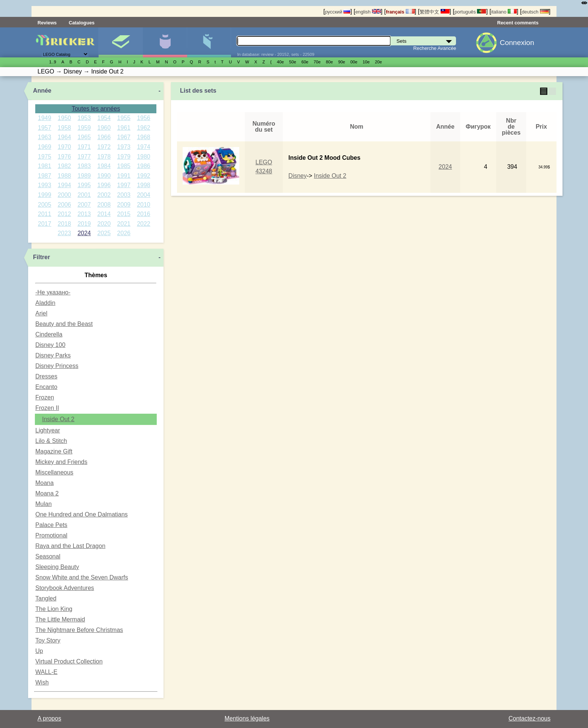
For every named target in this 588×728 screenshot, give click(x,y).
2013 (84, 214)
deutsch (535, 12)
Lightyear (48, 430)
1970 (64, 147)
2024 (84, 233)
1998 (144, 185)
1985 (124, 166)
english (368, 12)
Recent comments (518, 23)
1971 (84, 147)
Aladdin (45, 303)
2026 (124, 233)
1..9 (53, 62)
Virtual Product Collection (69, 661)
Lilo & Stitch (51, 441)
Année (42, 91)
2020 (104, 224)
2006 (64, 205)
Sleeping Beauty (57, 567)
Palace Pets (51, 525)
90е (342, 62)
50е (293, 62)
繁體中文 (435, 12)
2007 (84, 205)
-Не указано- (53, 292)
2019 (84, 224)
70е (317, 62)
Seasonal (48, 556)
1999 (45, 195)
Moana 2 (47, 493)
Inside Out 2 (58, 419)
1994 (64, 185)
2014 (104, 214)
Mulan (43, 504)
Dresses (46, 376)
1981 (45, 166)
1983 (84, 166)
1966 (104, 137)
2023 (64, 233)
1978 (104, 157)
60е (305, 62)
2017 (45, 224)
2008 (104, 205)
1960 (104, 128)
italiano (504, 12)
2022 (144, 224)
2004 (144, 195)
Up (39, 651)
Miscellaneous (54, 472)
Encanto (46, 387)
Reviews (47, 23)
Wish (42, 682)
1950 (64, 118)
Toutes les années (96, 109)
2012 (64, 214)
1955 (124, 118)
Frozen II (47, 408)
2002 (104, 195)
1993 (45, 185)
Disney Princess (57, 366)
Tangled (46, 598)
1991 (124, 176)
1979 (124, 157)
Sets (121, 42)
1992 (144, 176)
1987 (45, 176)
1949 (45, 118)
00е (354, 62)
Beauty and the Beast (64, 324)
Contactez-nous (529, 718)
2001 (84, 195)
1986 (144, 166)
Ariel (41, 313)
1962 (144, 128)
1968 (144, 137)
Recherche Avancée (435, 48)
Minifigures (165, 42)
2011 (45, 214)
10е (366, 62)
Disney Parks (53, 355)
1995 (84, 185)
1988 (64, 176)
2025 (104, 233)
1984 (104, 166)
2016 (144, 214)
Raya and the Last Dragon (70, 546)
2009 (124, 205)
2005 (45, 205)
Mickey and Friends (61, 462)
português (470, 12)
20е (379, 62)
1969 (45, 147)
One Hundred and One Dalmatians (81, 514)
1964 (64, 137)
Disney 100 (50, 345)
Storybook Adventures (65, 588)
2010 (144, 205)
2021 (124, 224)
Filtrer (41, 257)
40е (280, 62)
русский (338, 12)
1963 (45, 137)
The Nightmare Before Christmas (79, 630)
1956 (144, 118)
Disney (298, 176)
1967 (124, 137)
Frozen (45, 397)
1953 (84, 118)
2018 (64, 224)
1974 (144, 147)
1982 (64, 166)
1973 (124, 147)
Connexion (517, 43)
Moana (44, 483)
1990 (104, 176)
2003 (124, 195)
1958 (64, 128)
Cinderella (49, 334)
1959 (84, 128)
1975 (45, 157)
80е (329, 62)
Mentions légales (247, 718)
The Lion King (54, 609)
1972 (104, 147)
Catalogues (82, 23)
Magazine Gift (54, 451)
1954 (104, 118)
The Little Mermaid (60, 619)
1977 (84, 157)
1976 (64, 157)
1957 (45, 128)
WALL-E (46, 672)
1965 (84, 137)
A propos (49, 718)
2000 (64, 195)
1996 (104, 185)
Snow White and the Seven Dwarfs (82, 577)
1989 (84, 176)
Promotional (51, 535)
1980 (144, 157)
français (400, 12)
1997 (124, 185)
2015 (124, 214)
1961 (124, 128)
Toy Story (48, 640)
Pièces (209, 42)
